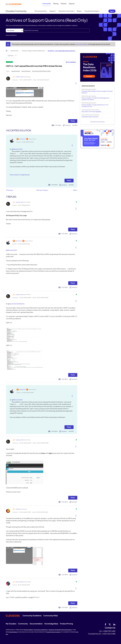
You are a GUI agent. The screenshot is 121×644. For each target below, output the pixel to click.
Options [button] (11, 55)
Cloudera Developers (92, 11)
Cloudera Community (16, 11)
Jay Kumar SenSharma (17, 304)
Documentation (36, 624)
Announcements (40, 11)
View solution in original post (20, 175)
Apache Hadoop (26, 71)
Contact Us (110, 628)
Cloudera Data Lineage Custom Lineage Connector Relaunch (97, 92)
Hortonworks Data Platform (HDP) (41, 71)
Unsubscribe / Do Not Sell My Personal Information (60, 630)
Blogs (79, 11)
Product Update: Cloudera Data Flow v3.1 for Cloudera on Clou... (95, 106)
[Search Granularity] (14, 30)
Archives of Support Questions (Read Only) (33, 51)
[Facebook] (105, 624)
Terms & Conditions (29, 630)
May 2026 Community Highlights (91, 111)
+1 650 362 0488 (108, 634)
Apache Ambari (16, 71)
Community (47, 4)
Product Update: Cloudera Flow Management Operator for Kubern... (95, 99)
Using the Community (66, 11)
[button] (75, 83)
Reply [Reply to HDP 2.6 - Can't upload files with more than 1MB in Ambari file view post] (73, 121)
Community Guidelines (32, 616)
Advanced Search (11, 35)
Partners (64, 4)
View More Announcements (97, 122)
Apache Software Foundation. (54, 632)
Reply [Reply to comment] (69, 180)
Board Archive (15, 51)
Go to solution (71, 62)
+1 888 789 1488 (109, 631)
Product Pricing (66, 624)
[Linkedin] (114, 624)
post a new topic (81, 44)
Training (56, 4)
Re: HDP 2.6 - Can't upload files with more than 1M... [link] (62, 51)
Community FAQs (51, 616)
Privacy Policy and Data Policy (41, 630)
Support (72, 4)
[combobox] (56, 30)
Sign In (112, 11)
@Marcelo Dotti (17, 149)
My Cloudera (11, 624)
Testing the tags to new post (90, 117)
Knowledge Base (51, 624)
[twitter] (110, 624)
